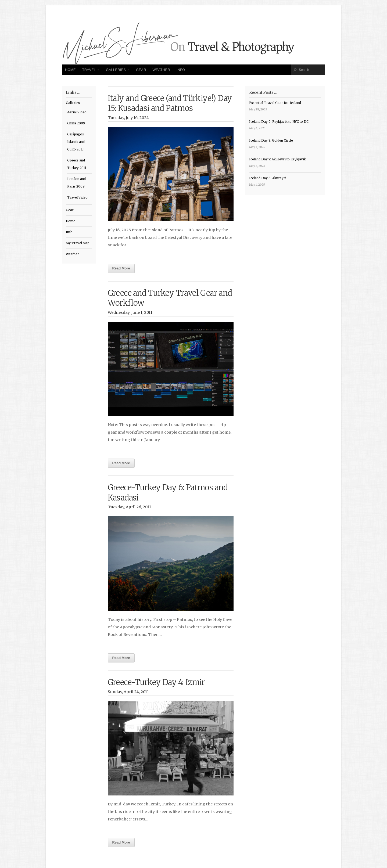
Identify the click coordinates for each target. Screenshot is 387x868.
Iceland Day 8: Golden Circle (271, 141)
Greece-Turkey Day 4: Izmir (156, 682)
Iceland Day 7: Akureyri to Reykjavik (277, 159)
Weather (161, 70)
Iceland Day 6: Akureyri (268, 178)
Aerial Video (77, 112)
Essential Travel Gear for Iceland (275, 103)
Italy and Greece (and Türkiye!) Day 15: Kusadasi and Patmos (170, 103)
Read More (121, 268)
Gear (141, 70)
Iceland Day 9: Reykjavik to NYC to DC (279, 122)
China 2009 (76, 123)
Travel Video (77, 197)
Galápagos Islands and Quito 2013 (76, 142)
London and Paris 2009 (76, 183)
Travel (89, 70)
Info (181, 70)
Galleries (116, 70)
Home (70, 70)
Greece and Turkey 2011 (77, 164)
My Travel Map (78, 243)
